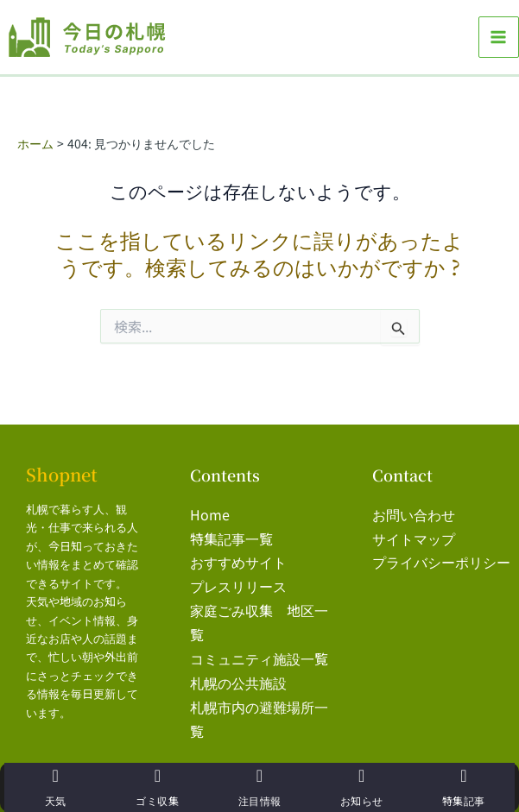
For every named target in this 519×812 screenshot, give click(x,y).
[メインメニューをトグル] (499, 36)
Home (210, 512)
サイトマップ (414, 535)
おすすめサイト (238, 557)
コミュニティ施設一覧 (259, 649)
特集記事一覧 (231, 535)
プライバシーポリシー (441, 557)
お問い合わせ (414, 512)
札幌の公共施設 (238, 671)
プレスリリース (238, 580)
